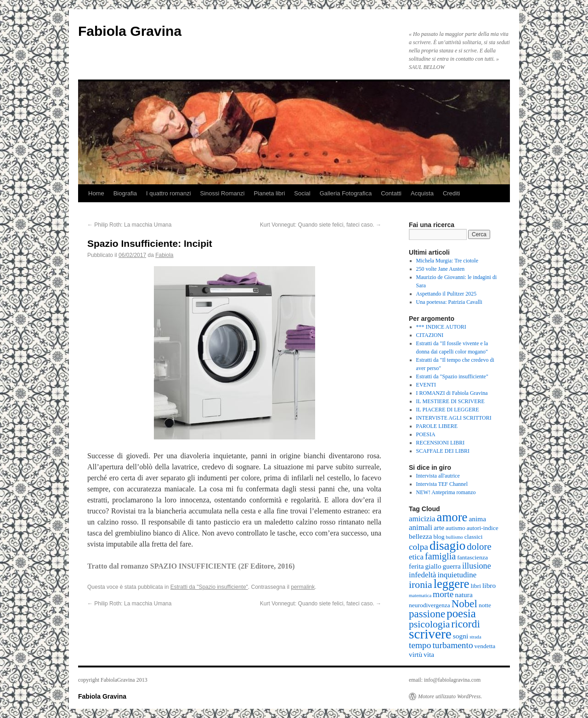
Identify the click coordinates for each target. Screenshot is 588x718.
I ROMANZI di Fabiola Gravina (452, 393)
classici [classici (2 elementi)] (474, 537)
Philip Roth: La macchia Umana (129, 225)
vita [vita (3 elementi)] (429, 654)
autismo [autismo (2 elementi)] (455, 528)
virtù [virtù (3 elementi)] (416, 654)
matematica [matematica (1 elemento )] (420, 595)
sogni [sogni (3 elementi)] (461, 636)
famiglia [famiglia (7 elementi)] (440, 556)
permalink (303, 587)
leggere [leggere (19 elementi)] (452, 584)
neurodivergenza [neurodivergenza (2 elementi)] (430, 605)
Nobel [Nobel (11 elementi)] (464, 604)
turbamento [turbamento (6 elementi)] (452, 645)
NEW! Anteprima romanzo (446, 492)
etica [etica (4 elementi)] (416, 557)
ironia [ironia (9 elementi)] (421, 585)
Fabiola (164, 255)
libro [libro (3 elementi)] (489, 585)
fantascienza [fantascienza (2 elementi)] (472, 557)
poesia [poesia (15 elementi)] (461, 613)
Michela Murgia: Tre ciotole (447, 261)
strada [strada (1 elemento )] (475, 637)
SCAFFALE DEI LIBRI (443, 451)
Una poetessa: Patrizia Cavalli (449, 302)
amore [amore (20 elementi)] (452, 517)
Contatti (391, 193)
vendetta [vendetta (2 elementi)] (485, 646)
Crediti (452, 193)
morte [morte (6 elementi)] (443, 594)
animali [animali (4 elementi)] (421, 527)
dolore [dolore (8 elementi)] (479, 547)
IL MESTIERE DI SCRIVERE (450, 401)
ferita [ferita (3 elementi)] (416, 566)
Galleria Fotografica (346, 193)
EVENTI (426, 385)
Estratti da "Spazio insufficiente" (209, 587)
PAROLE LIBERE (437, 426)
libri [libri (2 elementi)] (476, 586)
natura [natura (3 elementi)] (464, 595)
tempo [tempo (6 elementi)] (420, 645)
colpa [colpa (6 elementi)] (418, 547)
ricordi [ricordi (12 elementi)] (466, 624)
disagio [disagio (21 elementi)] (447, 546)
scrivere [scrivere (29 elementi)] (430, 634)
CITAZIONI (430, 335)
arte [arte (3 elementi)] (439, 527)
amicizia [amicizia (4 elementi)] (422, 519)
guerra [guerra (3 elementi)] (452, 566)
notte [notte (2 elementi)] (485, 605)
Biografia (125, 193)
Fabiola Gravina (130, 31)
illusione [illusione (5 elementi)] (477, 566)
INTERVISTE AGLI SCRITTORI (454, 418)
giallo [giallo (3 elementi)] (433, 566)
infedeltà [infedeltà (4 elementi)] (422, 575)
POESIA (426, 434)
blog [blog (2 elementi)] (439, 537)
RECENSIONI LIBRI (441, 443)
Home (96, 193)
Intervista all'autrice (438, 476)
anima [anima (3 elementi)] (477, 519)
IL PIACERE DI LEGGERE (448, 410)
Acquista (422, 193)
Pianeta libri (269, 193)
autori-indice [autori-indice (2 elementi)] (483, 528)
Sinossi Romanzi (223, 193)
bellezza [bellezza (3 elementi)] (420, 536)
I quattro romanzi (169, 193)
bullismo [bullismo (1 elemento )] (454, 537)
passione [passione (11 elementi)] (427, 614)
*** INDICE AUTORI (441, 327)
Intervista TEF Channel (442, 484)
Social (302, 193)
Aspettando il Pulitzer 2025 (447, 294)
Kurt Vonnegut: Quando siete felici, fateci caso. (321, 225)
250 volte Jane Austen (441, 269)
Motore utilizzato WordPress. (450, 696)
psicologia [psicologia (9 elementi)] (429, 624)
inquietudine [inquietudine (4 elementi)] (457, 575)
